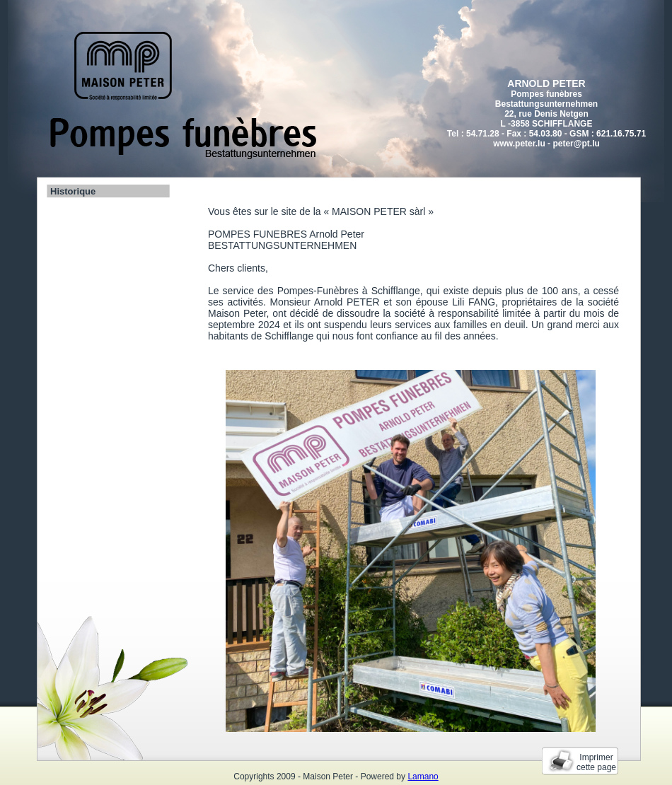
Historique (73, 191)
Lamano (423, 777)
